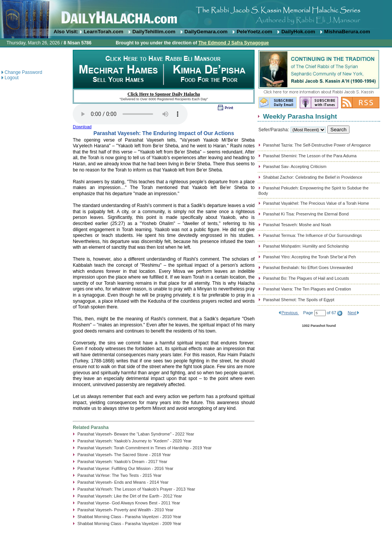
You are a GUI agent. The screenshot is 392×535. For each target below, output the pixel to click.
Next (352, 313)
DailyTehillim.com (154, 32)
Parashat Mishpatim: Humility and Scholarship (306, 246)
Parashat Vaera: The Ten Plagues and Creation (307, 289)
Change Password (23, 72)
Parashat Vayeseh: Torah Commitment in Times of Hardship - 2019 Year (145, 448)
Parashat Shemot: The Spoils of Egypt (299, 300)
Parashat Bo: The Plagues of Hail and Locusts (306, 278)
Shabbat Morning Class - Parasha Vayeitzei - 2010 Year (129, 517)
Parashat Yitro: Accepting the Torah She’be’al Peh (310, 257)
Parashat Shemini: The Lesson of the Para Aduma (310, 156)
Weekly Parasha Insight (300, 116)
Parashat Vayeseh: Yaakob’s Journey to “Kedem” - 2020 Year (134, 441)
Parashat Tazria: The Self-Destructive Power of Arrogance (317, 145)
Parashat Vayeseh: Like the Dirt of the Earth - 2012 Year (130, 496)
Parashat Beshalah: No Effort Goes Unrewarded (308, 267)
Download (82, 127)
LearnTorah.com (104, 32)
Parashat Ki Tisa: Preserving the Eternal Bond (306, 214)
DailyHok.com (298, 32)
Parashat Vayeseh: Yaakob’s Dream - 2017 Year (122, 462)
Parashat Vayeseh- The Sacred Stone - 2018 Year (124, 455)
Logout (12, 78)
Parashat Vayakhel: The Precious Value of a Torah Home (316, 203)
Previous (290, 313)
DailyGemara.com (206, 32)
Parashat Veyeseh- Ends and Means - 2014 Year (123, 482)
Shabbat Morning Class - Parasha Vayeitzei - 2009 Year (129, 524)
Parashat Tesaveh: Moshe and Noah (297, 225)
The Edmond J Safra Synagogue (234, 43)
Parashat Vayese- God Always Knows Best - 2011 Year (129, 503)
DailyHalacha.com (196, 14)
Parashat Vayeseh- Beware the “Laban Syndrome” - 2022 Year (136, 434)
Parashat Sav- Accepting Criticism (295, 166)
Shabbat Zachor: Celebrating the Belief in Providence (313, 177)
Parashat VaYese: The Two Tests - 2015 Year (119, 475)
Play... (130, 114)
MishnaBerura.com (347, 32)
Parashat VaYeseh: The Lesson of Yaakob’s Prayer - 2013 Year (136, 489)
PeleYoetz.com (254, 32)
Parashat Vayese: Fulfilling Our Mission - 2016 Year (125, 468)
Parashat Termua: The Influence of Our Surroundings (312, 235)
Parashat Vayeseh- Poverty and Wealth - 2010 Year (125, 510)
